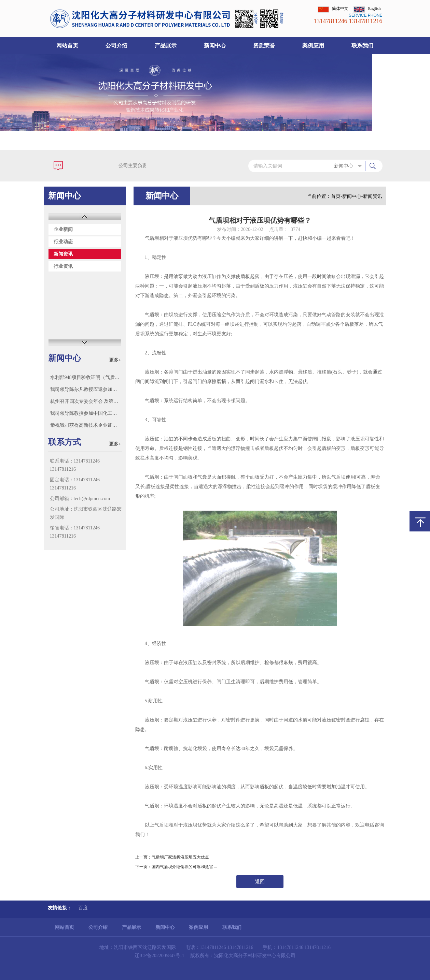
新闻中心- (353, 196)
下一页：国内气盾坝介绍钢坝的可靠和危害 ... (176, 867)
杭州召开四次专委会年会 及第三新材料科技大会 (86, 401)
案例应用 (313, 46)
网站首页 (67, 46)
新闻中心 (215, 46)
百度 (83, 908)
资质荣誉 (264, 46)
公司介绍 (116, 46)
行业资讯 (63, 266)
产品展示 (166, 46)
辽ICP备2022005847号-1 (159, 956)
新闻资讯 (63, 254)
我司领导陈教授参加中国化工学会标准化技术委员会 (86, 413)
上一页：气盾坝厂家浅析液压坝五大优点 (172, 857)
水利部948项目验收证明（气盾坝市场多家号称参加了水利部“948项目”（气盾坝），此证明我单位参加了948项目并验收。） (86, 377)
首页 (336, 196)
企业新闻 (63, 229)
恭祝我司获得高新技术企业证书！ (86, 425)
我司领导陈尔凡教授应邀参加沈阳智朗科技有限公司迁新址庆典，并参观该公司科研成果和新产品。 (86, 389)
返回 (260, 882)
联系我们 (362, 46)
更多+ (115, 360)
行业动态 (63, 242)
